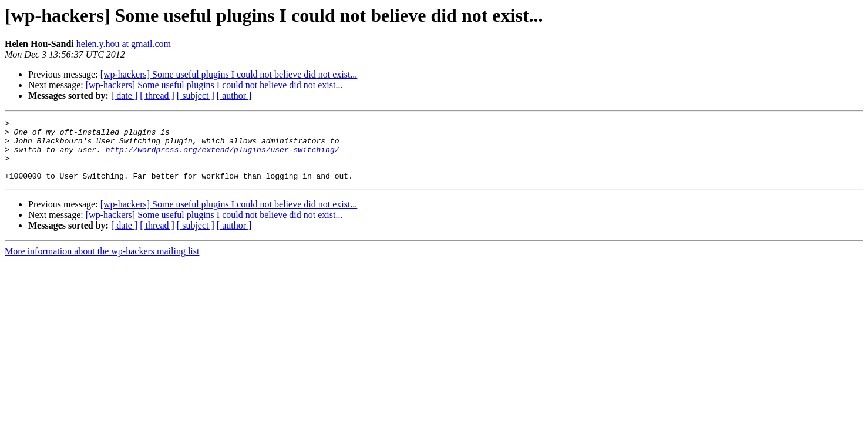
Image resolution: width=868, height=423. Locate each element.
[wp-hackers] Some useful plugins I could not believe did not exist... (229, 74)
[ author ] (234, 95)
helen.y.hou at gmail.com (124, 44)
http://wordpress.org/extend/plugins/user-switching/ (223, 156)
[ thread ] (157, 95)
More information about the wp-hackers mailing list (102, 263)
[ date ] (124, 95)
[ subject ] (196, 95)
